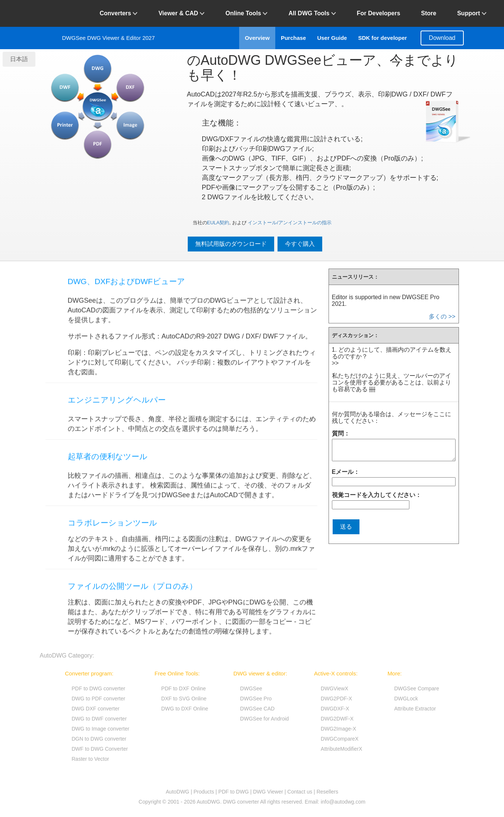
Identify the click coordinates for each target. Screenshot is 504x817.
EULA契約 (218, 223)
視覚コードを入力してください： (377, 495)
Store (429, 13)
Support (472, 13)
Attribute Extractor (415, 709)
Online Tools (246, 13)
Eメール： (346, 472)
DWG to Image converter (100, 729)
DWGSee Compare (417, 688)
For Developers (378, 13)
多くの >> (442, 316)
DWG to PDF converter (98, 699)
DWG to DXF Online (185, 709)
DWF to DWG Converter (100, 749)
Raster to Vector (90, 759)
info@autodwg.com (343, 802)
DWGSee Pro (256, 699)
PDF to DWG (234, 792)
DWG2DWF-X (337, 719)
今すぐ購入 (300, 244)
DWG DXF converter (95, 709)
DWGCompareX (340, 739)
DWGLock (406, 699)
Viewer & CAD (181, 13)
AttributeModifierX (341, 749)
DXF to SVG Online (184, 699)
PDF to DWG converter (98, 688)
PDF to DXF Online (184, 688)
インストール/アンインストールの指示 (290, 223)
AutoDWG (177, 792)
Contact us (300, 792)
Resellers (327, 792)
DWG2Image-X (338, 729)
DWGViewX (335, 688)
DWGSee (251, 688)
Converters (119, 13)
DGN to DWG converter (99, 739)
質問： (341, 433)
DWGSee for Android (265, 719)
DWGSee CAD (258, 709)
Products (204, 792)
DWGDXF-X (335, 709)
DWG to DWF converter (99, 719)
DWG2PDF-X (336, 699)
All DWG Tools (312, 13)
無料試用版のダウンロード (231, 244)
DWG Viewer (268, 792)
